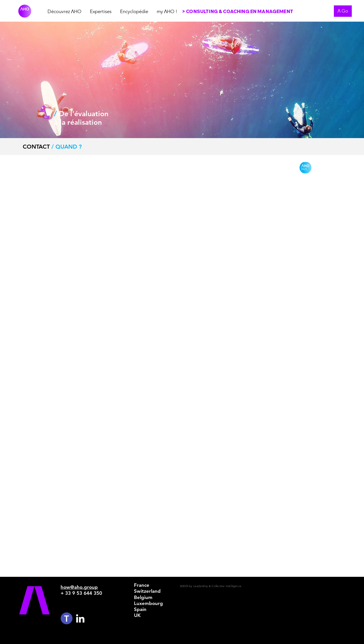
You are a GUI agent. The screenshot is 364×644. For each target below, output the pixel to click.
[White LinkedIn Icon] (80, 618)
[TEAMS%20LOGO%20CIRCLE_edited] (67, 618)
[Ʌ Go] (343, 11)
